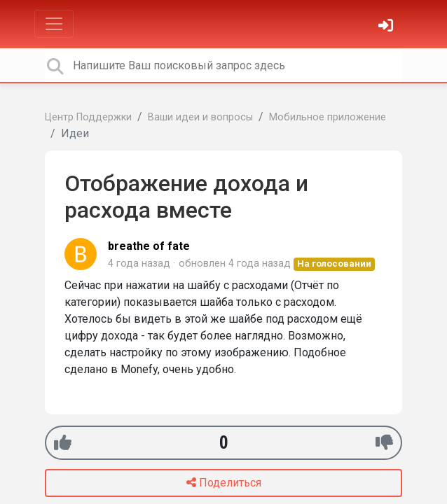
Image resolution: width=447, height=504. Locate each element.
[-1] (384, 443)
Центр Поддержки (88, 117)
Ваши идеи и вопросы (200, 117)
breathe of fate (149, 246)
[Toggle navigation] (54, 24)
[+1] (63, 443)
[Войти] (387, 27)
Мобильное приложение (328, 117)
